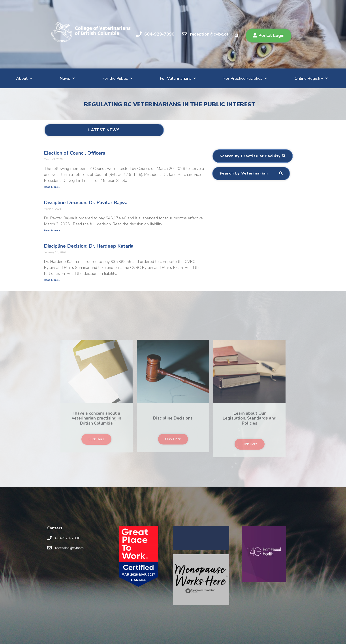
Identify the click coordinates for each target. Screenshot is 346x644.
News (67, 79)
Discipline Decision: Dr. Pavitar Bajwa (86, 203)
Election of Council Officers (75, 153)
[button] (269, 36)
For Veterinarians (178, 79)
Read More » (52, 187)
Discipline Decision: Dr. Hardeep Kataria (89, 246)
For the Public (117, 79)
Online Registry (311, 79)
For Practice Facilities (245, 79)
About (24, 79)
